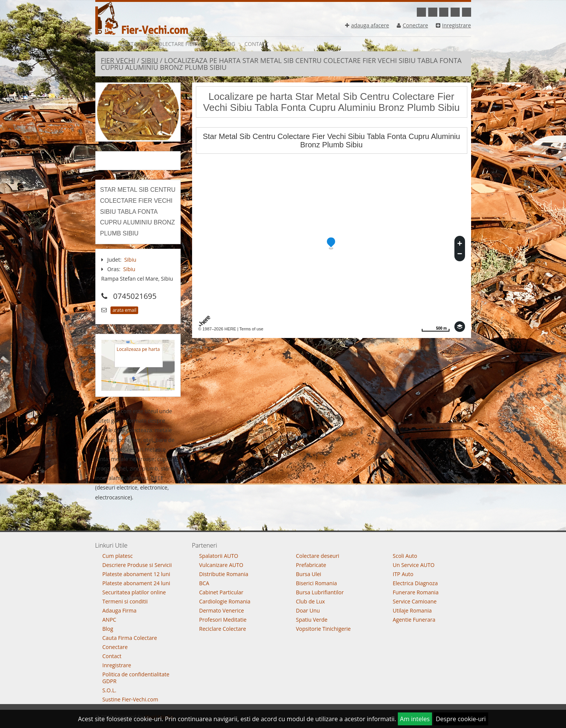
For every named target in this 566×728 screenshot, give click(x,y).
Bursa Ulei (309, 574)
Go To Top (283, 529)
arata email (124, 310)
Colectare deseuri (318, 556)
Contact (256, 44)
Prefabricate (311, 565)
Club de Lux (311, 601)
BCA (204, 583)
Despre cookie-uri (461, 719)
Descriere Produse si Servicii (137, 565)
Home (103, 44)
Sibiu (150, 60)
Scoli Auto (405, 556)
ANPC (110, 620)
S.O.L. (110, 690)
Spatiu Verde (312, 620)
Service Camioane (415, 601)
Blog (228, 44)
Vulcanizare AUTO (221, 565)
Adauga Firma (120, 610)
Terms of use (251, 329)
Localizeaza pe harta (138, 349)
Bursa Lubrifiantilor (320, 592)
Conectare (412, 25)
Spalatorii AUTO (219, 556)
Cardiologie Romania (225, 601)
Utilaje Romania (412, 610)
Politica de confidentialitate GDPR (136, 678)
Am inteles (415, 719)
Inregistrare (453, 25)
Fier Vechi (118, 60)
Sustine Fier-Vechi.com (130, 699)
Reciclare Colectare (223, 629)
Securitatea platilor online (134, 592)
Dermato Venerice (222, 610)
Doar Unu (308, 610)
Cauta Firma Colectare (130, 638)
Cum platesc (118, 556)
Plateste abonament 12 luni (136, 574)
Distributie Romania (224, 574)
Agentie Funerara (414, 620)
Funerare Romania (416, 592)
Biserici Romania (317, 583)
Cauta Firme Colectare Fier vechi (166, 44)
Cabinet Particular (222, 592)
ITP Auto (403, 574)
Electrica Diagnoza (415, 583)
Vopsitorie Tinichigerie (323, 629)
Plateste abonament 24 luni (136, 583)
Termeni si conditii (125, 601)
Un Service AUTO (414, 565)
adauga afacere (367, 25)
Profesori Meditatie (223, 620)
